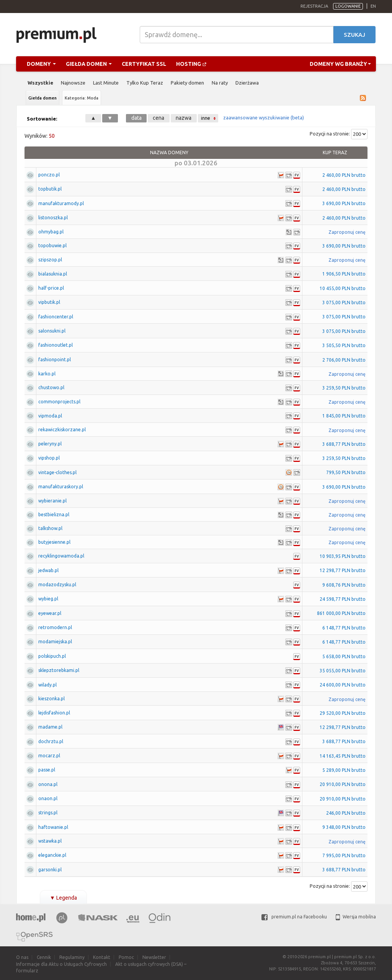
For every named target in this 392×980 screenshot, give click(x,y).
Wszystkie (40, 83)
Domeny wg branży (340, 64)
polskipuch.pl (52, 656)
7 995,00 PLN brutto (344, 855)
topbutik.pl (50, 189)
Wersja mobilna (356, 917)
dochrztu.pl (51, 741)
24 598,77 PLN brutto (343, 599)
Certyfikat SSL (144, 64)
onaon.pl (48, 798)
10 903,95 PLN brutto (343, 556)
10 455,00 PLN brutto (343, 288)
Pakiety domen (187, 83)
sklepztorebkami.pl (59, 670)
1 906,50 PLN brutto (344, 274)
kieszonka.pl (51, 699)
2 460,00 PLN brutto (344, 175)
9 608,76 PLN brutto (344, 585)
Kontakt (102, 957)
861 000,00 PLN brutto (341, 613)
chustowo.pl (51, 387)
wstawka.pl (50, 841)
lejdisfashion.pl (54, 713)
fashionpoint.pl (55, 360)
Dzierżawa (247, 83)
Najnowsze (73, 83)
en (373, 6)
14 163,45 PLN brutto (343, 756)
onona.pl (48, 784)
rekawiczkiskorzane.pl (62, 430)
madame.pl (50, 727)
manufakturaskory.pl (61, 487)
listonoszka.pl (53, 218)
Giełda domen (89, 64)
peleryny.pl (50, 444)
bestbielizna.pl (54, 514)
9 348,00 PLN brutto (344, 827)
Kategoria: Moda (82, 98)
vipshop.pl (49, 458)
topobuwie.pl (52, 245)
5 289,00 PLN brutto (344, 770)
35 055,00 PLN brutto (343, 671)
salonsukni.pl (52, 331)
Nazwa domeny (169, 152)
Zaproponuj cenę (347, 232)
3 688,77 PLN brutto (344, 444)
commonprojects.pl (59, 402)
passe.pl (47, 770)
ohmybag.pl (51, 232)
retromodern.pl (55, 627)
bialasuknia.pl (53, 274)
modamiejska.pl (55, 642)
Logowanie (348, 6)
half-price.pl (51, 288)
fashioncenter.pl (56, 317)
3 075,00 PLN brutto (344, 302)
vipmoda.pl (50, 416)
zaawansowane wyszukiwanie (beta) (264, 117)
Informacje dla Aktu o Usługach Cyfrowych (61, 964)
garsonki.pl (50, 870)
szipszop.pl (50, 260)
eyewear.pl (50, 613)
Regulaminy (72, 957)
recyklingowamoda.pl (61, 556)
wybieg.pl (48, 599)
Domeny (41, 64)
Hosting (191, 64)
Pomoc (126, 957)
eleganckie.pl (52, 855)
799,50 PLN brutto (346, 472)
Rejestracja (314, 6)
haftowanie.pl (53, 827)
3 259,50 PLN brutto (344, 388)
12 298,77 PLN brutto (343, 570)
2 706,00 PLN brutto (344, 360)
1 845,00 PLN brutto (344, 416)
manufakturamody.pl (61, 203)
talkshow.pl (50, 528)
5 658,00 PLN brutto (344, 656)
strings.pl (48, 813)
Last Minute (106, 83)
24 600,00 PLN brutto (343, 685)
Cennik (44, 957)
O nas (22, 957)
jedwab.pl (48, 570)
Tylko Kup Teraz (145, 83)
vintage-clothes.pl (57, 472)
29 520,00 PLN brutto (343, 713)
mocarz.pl (49, 756)
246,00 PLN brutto (346, 813)
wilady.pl (47, 685)
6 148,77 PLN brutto (344, 628)
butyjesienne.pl (54, 542)
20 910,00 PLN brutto (343, 784)
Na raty (220, 83)
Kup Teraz (335, 152)
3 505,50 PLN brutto (344, 345)
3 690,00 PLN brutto (344, 203)
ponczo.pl (49, 175)
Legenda (63, 898)
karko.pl (47, 374)
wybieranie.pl (52, 501)
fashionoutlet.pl (56, 345)
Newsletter (154, 957)
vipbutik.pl (49, 302)
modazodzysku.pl (57, 585)
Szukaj (354, 35)
